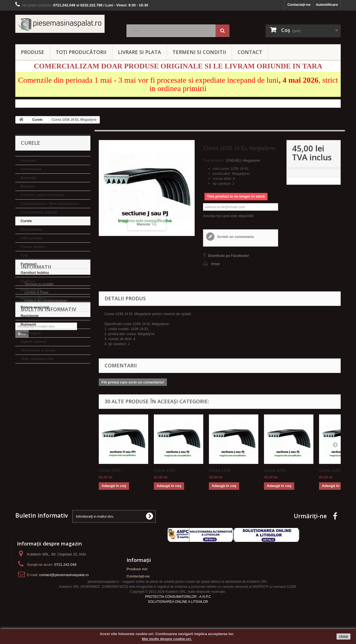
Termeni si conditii (39, 395)
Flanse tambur (33, 247)
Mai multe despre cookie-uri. (167, 639)
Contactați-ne (299, 5)
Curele (26, 221)
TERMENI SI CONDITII (199, 52)
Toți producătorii (81, 52)
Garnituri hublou (35, 273)
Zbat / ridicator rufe (37, 359)
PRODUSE (33, 52)
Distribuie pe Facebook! (228, 256)
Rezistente (30, 316)
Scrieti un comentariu (235, 237)
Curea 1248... (222, 470)
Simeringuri (31, 333)
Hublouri (28, 281)
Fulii (24, 255)
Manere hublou (33, 298)
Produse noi (137, 569)
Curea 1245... (166, 470)
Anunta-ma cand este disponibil (228, 216)
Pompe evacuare (35, 307)
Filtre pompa (31, 238)
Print (216, 264)
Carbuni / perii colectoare (42, 195)
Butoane (28, 186)
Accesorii (29, 160)
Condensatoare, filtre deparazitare (50, 204)
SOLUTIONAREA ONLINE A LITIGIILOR (178, 611)
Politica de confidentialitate (46, 412)
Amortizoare (31, 169)
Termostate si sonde (38, 350)
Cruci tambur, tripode (39, 212)
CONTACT (250, 52)
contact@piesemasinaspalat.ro (64, 575)
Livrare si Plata (36, 403)
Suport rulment (34, 342)
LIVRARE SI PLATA (139, 52)
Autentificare (327, 5)
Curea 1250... (277, 470)
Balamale (29, 178)
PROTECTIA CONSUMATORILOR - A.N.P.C (178, 606)
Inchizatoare (31, 290)
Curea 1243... (111, 470)
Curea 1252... (332, 470)
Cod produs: (214, 160)
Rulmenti (28, 324)
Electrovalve (31, 229)
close (344, 636)
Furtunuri (29, 264)
